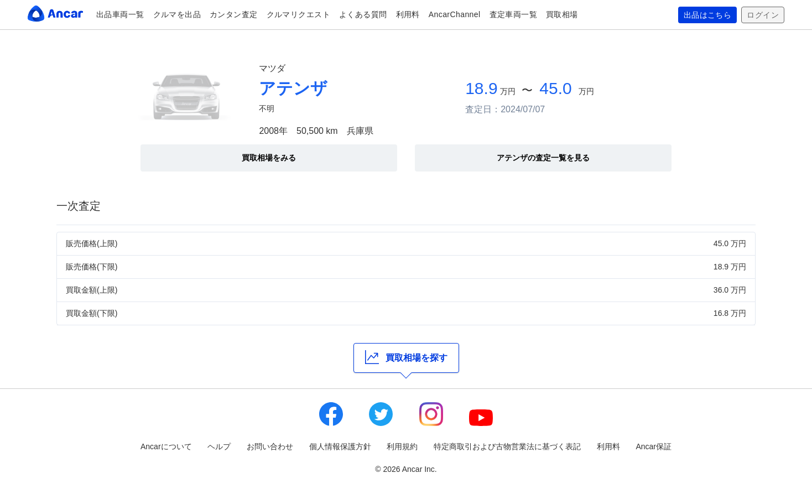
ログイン (763, 15)
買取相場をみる (269, 158)
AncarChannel (455, 14)
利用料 (408, 14)
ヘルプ (219, 446)
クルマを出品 (177, 14)
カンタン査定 (234, 14)
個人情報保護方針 (340, 446)
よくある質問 (363, 14)
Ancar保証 (654, 446)
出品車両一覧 (120, 14)
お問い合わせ (270, 446)
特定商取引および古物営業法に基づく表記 (507, 446)
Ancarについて (166, 446)
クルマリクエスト (298, 14)
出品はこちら (708, 15)
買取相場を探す (406, 357)
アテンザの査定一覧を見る (543, 158)
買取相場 (562, 14)
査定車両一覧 (514, 14)
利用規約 (402, 446)
